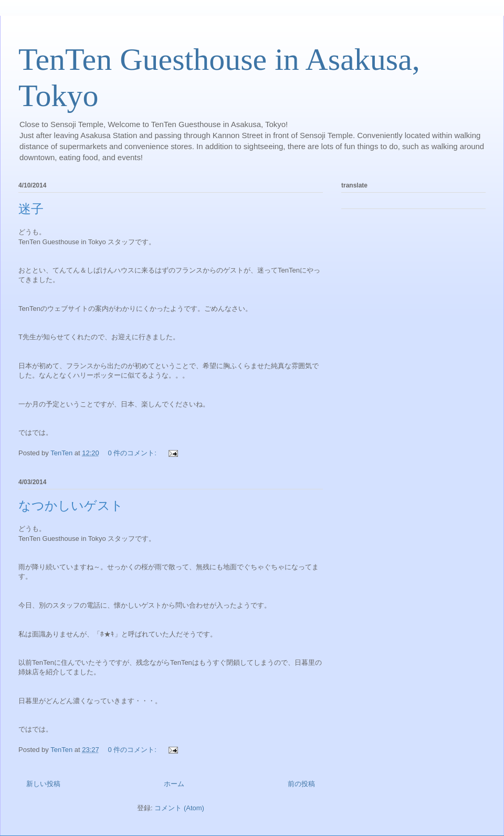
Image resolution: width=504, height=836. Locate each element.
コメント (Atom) (179, 808)
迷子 (31, 209)
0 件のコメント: (133, 453)
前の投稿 (301, 784)
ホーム (174, 784)
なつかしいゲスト (71, 506)
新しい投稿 (43, 784)
